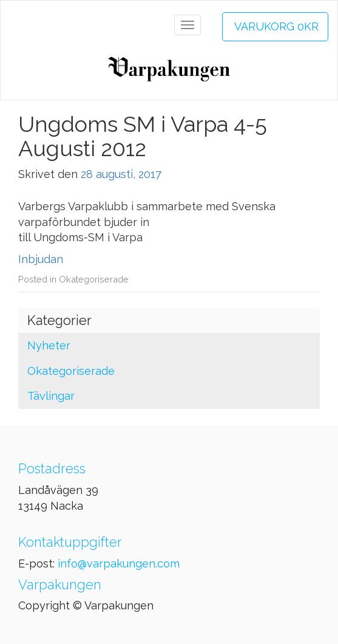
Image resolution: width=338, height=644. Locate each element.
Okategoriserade (94, 279)
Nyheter (49, 345)
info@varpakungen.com (119, 563)
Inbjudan (41, 259)
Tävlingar (51, 396)
